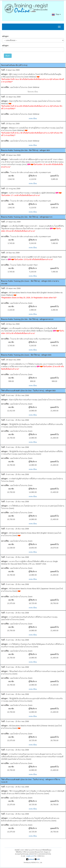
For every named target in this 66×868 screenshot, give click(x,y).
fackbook (30, 859)
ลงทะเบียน (33, 118)
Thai (55, 14)
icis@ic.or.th (30, 856)
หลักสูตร (5, 36)
